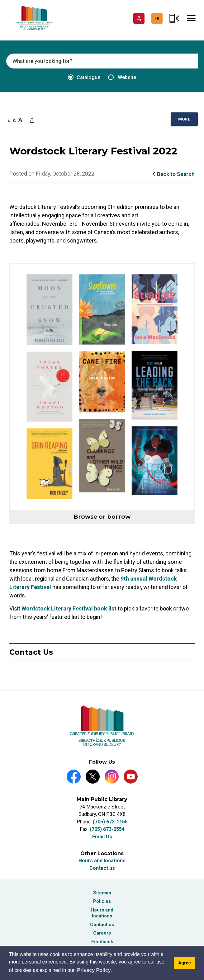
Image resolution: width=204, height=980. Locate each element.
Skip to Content (0, 0)
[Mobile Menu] (191, 18)
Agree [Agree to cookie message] (185, 963)
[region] (184, 119)
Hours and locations (102, 861)
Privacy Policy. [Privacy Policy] (94, 970)
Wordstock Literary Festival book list (69, 608)
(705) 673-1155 (110, 822)
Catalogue (84, 77)
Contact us (102, 868)
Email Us (102, 837)
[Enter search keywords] (102, 61)
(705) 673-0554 (107, 829)
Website (122, 77)
